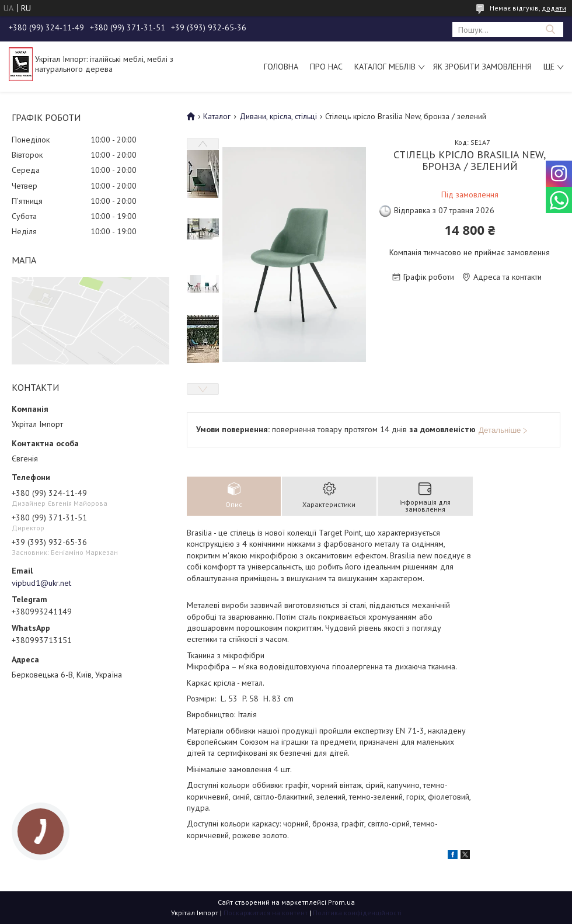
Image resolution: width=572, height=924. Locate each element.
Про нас (326, 67)
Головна (281, 67)
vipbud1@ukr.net (41, 583)
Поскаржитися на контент (266, 913)
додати (554, 8)
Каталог (217, 116)
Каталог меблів (385, 67)
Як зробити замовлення (482, 67)
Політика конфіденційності (357, 913)
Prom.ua (341, 902)
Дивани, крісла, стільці (278, 116)
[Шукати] (550, 29)
